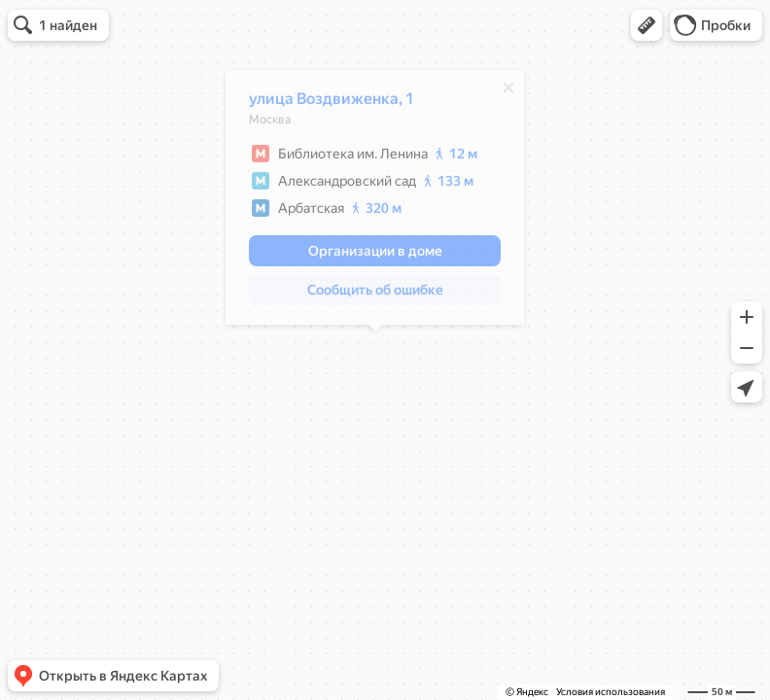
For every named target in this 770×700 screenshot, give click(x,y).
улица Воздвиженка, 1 (332, 104)
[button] (647, 25)
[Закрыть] (508, 92)
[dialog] (375, 202)
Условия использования (611, 692)
